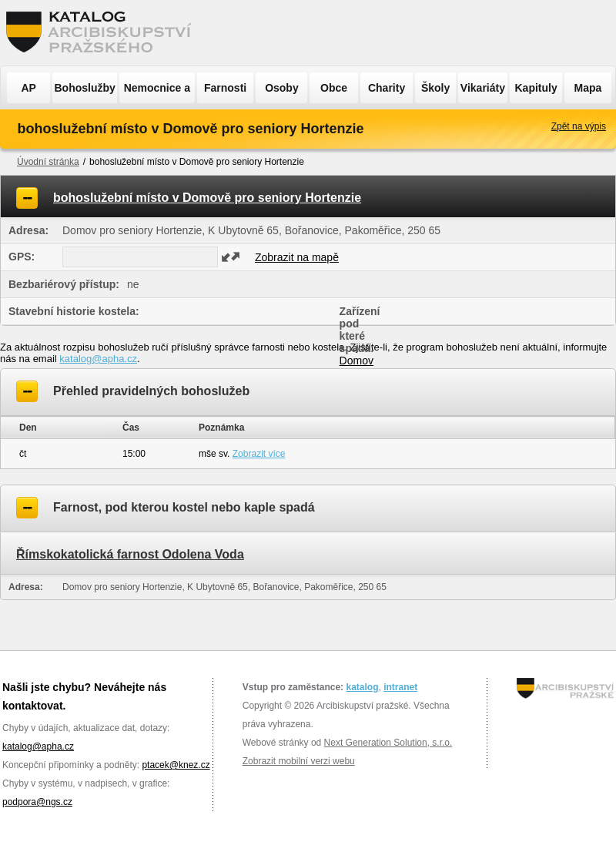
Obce (334, 88)
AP (28, 88)
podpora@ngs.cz (37, 802)
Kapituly (536, 88)
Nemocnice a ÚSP (157, 92)
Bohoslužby (85, 88)
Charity (387, 88)
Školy (435, 88)
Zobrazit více (259, 454)
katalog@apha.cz (98, 359)
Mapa (588, 88)
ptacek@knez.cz (176, 765)
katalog (362, 687)
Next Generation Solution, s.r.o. (388, 743)
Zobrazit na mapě (297, 257)
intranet (400, 687)
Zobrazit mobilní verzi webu (299, 761)
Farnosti (225, 88)
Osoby (282, 88)
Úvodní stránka (48, 162)
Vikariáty (483, 88)
